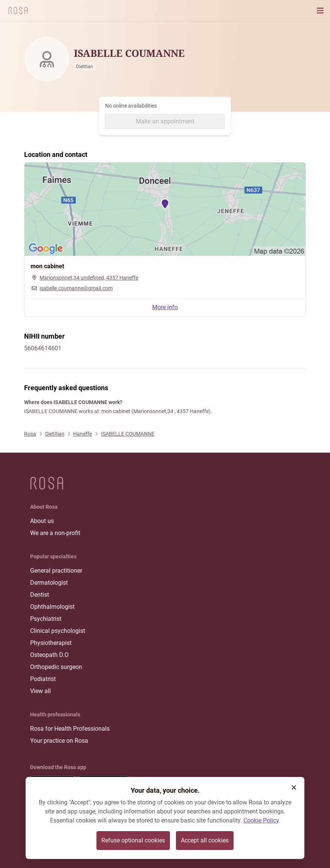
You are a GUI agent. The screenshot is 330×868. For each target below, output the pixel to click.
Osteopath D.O (49, 655)
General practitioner (56, 571)
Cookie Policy (261, 820)
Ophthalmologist (52, 607)
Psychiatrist (46, 619)
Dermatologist (49, 583)
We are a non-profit (55, 533)
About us (42, 521)
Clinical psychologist (58, 631)
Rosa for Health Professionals (70, 729)
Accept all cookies (205, 840)
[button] (294, 787)
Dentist (40, 595)
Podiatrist (43, 679)
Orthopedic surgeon (56, 667)
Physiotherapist (51, 643)
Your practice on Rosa (59, 741)
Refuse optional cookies (133, 840)
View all (40, 691)
